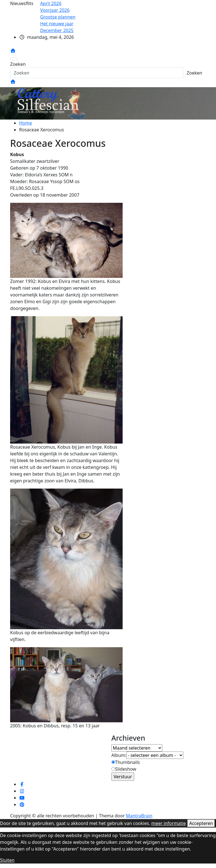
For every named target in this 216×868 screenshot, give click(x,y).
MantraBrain (139, 816)
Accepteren (201, 823)
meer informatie (168, 823)
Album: (119, 755)
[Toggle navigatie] (14, 59)
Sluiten (7, 860)
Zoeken (18, 64)
